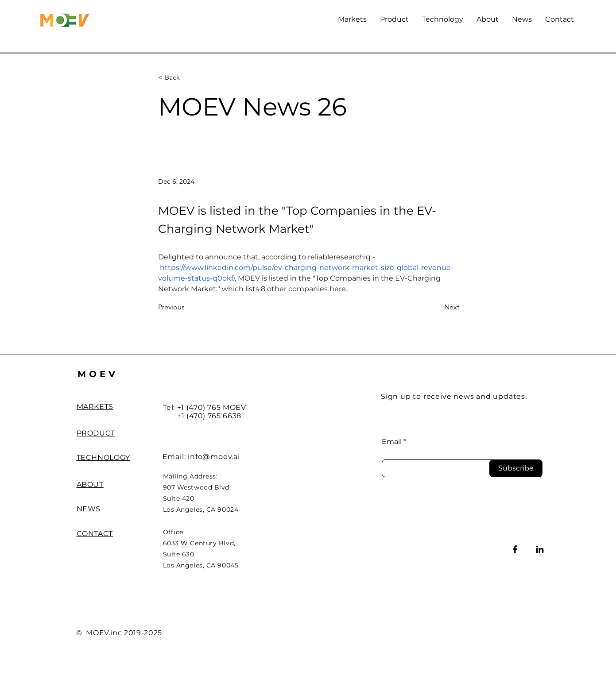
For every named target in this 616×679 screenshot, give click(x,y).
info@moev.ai (214, 457)
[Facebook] (515, 549)
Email (392, 442)
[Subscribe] (516, 468)
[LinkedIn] (540, 549)
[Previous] (187, 308)
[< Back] (187, 78)
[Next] (437, 308)
